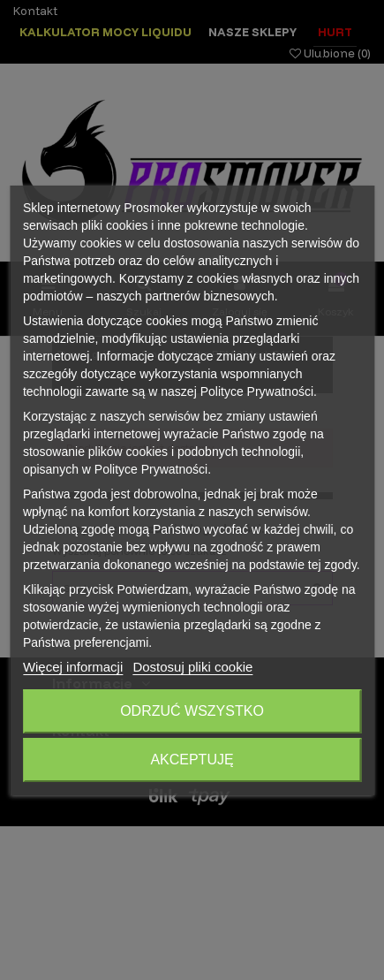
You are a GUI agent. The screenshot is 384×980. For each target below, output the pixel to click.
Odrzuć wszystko (192, 711)
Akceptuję (192, 760)
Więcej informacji (73, 667)
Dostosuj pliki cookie (192, 667)
